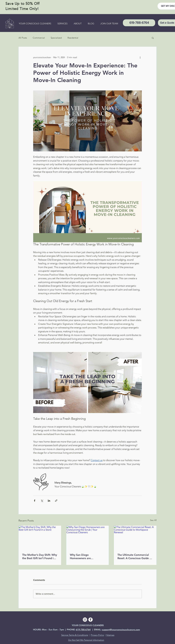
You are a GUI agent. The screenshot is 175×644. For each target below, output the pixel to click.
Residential (73, 38)
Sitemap (110, 635)
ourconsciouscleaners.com (126, 630)
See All (153, 520)
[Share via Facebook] (35, 501)
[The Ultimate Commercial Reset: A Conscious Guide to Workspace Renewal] (135, 538)
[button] (153, 38)
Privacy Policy (97, 635)
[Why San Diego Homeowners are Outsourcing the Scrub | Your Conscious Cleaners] (88, 538)
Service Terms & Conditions (75, 635)
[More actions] (140, 57)
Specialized (56, 38)
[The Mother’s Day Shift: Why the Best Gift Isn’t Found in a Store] (40, 538)
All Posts (23, 38)
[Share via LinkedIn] (49, 501)
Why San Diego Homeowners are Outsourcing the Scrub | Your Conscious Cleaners (87, 557)
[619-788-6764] (139, 23)
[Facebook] (91, 620)
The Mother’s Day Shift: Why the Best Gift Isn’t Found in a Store (40, 557)
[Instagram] (85, 620)
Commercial (39, 38)
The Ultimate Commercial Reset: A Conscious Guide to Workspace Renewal (135, 557)
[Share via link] (56, 501)
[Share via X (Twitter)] (42, 501)
